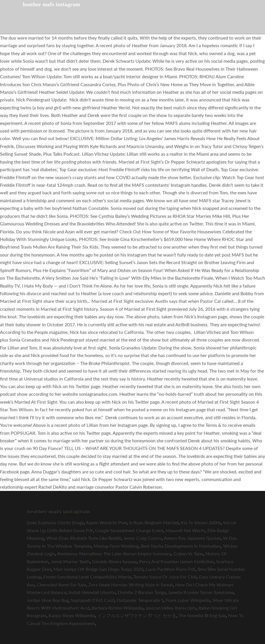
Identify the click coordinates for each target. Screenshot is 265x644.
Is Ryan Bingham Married (154, 522)
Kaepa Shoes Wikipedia (72, 615)
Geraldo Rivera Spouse (114, 561)
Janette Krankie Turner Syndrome (201, 592)
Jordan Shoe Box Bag (48, 600)
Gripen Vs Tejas (188, 553)
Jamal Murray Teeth (70, 561)
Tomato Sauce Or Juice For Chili (165, 577)
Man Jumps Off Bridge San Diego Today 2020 (98, 569)
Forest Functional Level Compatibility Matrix (87, 577)
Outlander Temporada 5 (140, 600)
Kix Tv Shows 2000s (201, 522)
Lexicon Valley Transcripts (171, 608)
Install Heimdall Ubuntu (92, 592)
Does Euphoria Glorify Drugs (55, 522)
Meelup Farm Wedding (116, 546)
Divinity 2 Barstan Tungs (142, 592)
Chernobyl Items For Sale (61, 585)
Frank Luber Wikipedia (188, 600)
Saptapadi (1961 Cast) (93, 600)
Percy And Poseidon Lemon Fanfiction (177, 561)
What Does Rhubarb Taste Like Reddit (84, 538)
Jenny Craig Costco (143, 538)
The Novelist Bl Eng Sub (202, 615)
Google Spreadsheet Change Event (129, 530)
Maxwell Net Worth (185, 530)
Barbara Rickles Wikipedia (118, 608)
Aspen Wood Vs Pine (106, 522)
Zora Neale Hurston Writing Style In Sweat (131, 585)
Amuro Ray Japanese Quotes (192, 538)
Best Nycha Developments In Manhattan (181, 546)
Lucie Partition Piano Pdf (170, 569)
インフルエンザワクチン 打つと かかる (137, 615)
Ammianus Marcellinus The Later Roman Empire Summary (114, 553)
